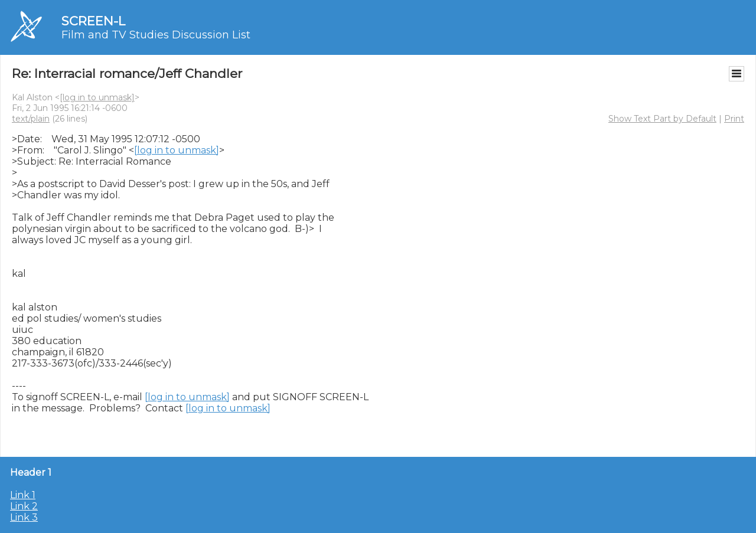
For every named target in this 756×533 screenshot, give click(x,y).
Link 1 (23, 495)
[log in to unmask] (97, 97)
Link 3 (24, 517)
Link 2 (24, 506)
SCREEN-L (93, 21)
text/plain (31, 119)
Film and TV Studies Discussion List (156, 35)
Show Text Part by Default (662, 119)
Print (734, 119)
